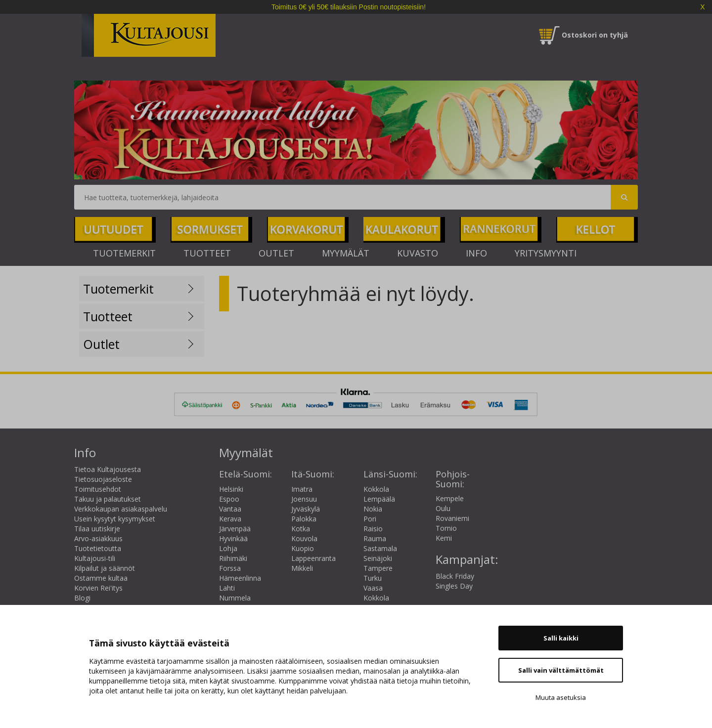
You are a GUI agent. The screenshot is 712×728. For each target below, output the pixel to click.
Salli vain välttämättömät (561, 670)
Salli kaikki (561, 638)
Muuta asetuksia (561, 697)
